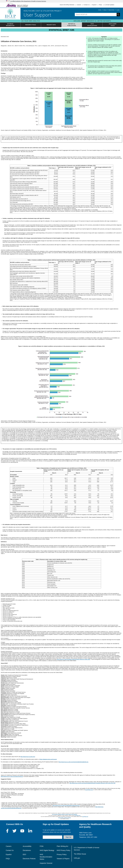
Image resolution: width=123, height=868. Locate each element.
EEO (24, 855)
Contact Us (87, 5)
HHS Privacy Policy (63, 850)
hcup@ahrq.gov (89, 790)
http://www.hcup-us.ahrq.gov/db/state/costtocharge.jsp (66, 805)
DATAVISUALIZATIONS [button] (92, 25)
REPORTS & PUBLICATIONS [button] (72, 25)
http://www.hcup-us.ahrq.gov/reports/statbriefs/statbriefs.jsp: (74, 762)
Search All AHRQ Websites (67, 5)
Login (118, 10)
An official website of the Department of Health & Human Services (28, 1)
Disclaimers (27, 850)
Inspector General (46, 863)
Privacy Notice (61, 818)
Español (9, 855)
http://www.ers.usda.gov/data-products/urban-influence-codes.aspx (73, 659)
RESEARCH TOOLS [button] (31, 25)
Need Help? (112, 10)
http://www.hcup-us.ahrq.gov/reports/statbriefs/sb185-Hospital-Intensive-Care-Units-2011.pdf (92, 783)
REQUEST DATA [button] (51, 25)
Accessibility (27, 846)
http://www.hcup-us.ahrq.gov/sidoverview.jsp (12, 776)
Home (100, 10)
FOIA (42, 846)
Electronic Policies (29, 859)
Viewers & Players (67, 818)
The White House (80, 854)
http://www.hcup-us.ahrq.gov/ (28, 757)
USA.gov (77, 858)
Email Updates (109, 5)
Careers (79, 5)
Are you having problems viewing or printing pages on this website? (64, 814)
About (105, 10)
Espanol (94, 5)
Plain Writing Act (62, 846)
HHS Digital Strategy (47, 850)
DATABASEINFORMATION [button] (10, 25)
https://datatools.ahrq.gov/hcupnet (48, 759)
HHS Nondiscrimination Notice (46, 857)
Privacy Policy (62, 855)
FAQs (100, 5)
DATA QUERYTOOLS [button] (113, 25)
